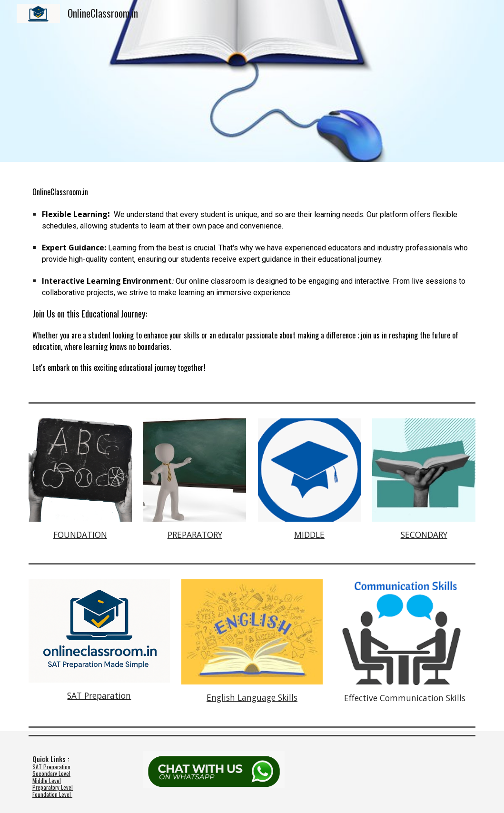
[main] (252, 280)
